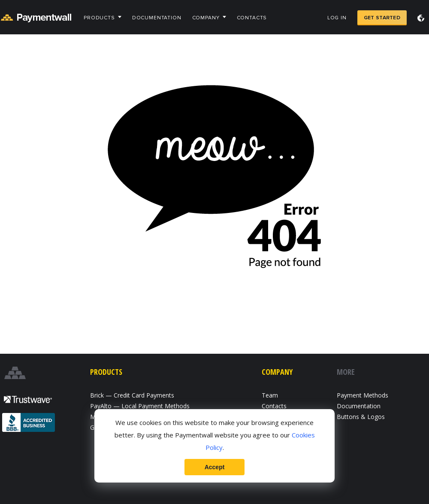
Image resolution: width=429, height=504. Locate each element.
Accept (215, 467)
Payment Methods (363, 395)
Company (206, 18)
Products (99, 18)
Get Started (382, 18)
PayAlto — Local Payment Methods (140, 406)
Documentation (157, 18)
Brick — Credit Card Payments (132, 395)
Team (270, 395)
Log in (337, 18)
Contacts (252, 18)
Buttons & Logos (361, 417)
